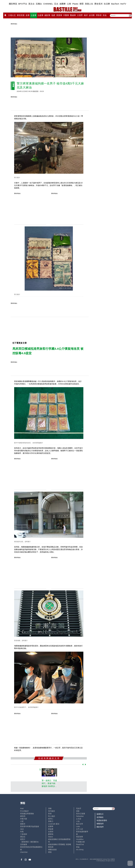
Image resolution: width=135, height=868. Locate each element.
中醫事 (66, 15)
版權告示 (100, 814)
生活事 (107, 4)
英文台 (31, 4)
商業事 (59, 15)
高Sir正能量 (81, 814)
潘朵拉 (23, 837)
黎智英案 (21, 15)
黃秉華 (51, 826)
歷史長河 (98, 4)
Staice (50, 837)
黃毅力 (51, 821)
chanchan (24, 852)
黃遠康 (51, 829)
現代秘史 (52, 811)
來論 (78, 847)
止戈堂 (79, 819)
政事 (28, 15)
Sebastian (80, 816)
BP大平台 (23, 4)
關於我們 (100, 827)
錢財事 (47, 15)
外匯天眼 (24, 819)
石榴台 (39, 4)
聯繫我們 (100, 824)
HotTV (123, 4)
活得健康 (24, 844)
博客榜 (99, 15)
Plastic (75, 4)
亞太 (56, 4)
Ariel (22, 808)
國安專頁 (13, 4)
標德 (50, 852)
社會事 (34, 15)
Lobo (78, 826)
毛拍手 (79, 808)
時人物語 (52, 816)
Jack (22, 829)
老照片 (23, 839)
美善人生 (89, 4)
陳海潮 (51, 847)
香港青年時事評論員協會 (30, 826)
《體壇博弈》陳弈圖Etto (29, 842)
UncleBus (80, 839)
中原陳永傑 (80, 842)
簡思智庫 (79, 837)
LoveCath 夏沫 (54, 824)
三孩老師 (24, 834)
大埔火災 (12, 15)
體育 (82, 4)
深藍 (78, 811)
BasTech (115, 4)
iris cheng (80, 850)
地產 (53, 15)
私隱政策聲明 (102, 820)
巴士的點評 (24, 811)
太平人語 (79, 829)
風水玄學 (79, 824)
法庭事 (40, 15)
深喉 (50, 808)
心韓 (69, 4)
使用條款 (100, 817)
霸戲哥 (23, 824)
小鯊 (22, 821)
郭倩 (50, 814)
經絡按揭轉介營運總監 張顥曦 (59, 844)
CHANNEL (48, 4)
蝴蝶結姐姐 (52, 850)
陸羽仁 (51, 819)
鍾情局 (23, 816)
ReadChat (80, 844)
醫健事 (73, 15)
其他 (105, 15)
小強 (78, 821)
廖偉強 (51, 834)
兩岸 (86, 15)
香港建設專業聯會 (27, 814)
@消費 (92, 15)
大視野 (80, 15)
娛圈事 (63, 4)
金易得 (51, 832)
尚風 (22, 832)
